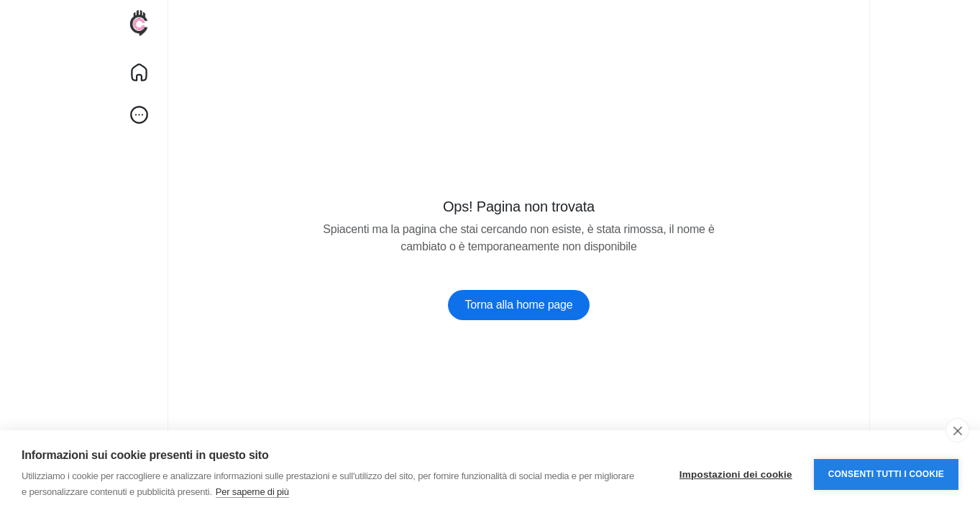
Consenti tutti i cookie (886, 474)
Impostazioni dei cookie (736, 474)
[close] (957, 430)
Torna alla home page (519, 305)
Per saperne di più (252, 492)
